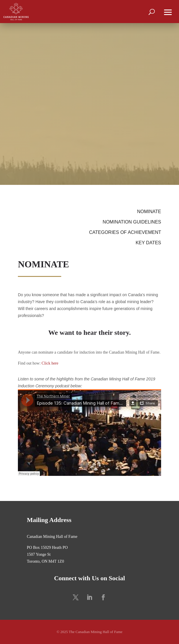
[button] (168, 12)
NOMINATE (149, 212)
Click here (50, 363)
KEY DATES (148, 243)
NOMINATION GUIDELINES (132, 222)
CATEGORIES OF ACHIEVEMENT (125, 232)
